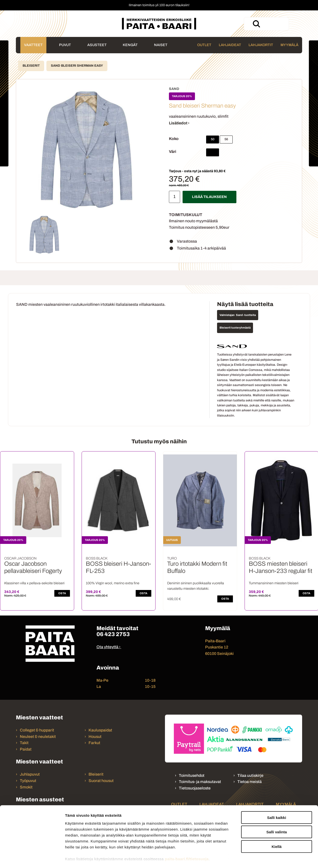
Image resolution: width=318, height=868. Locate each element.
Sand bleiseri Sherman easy (77, 66)
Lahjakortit (261, 45)
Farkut (95, 743)
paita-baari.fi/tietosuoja (187, 833)
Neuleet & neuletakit (38, 737)
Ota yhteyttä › (109, 647)
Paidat (26, 749)
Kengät (130, 45)
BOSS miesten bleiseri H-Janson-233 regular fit (281, 567)
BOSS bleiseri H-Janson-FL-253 (118, 567)
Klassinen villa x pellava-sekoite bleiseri (34, 583)
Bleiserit (31, 66)
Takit (24, 743)
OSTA (62, 593)
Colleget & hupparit (37, 730)
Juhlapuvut (30, 774)
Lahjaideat (230, 45)
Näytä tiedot (265, 858)
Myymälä (289, 45)
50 (213, 139)
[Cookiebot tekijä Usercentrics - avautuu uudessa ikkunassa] (32, 858)
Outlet (204, 45)
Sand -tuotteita (246, 315)
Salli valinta (277, 806)
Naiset (161, 45)
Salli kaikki (277, 792)
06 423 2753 (113, 634)
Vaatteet (33, 45)
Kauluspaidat (100, 730)
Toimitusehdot (192, 775)
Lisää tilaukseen (209, 197)
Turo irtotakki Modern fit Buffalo (197, 567)
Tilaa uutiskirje (250, 775)
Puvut (65, 45)
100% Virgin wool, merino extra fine (113, 583)
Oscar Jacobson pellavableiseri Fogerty (33, 567)
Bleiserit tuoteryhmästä (235, 328)
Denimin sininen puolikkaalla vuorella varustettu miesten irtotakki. (196, 586)
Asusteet (97, 45)
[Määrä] (175, 197)
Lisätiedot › (179, 123)
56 (226, 139)
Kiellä (277, 821)
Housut (95, 737)
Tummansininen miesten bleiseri (274, 583)
